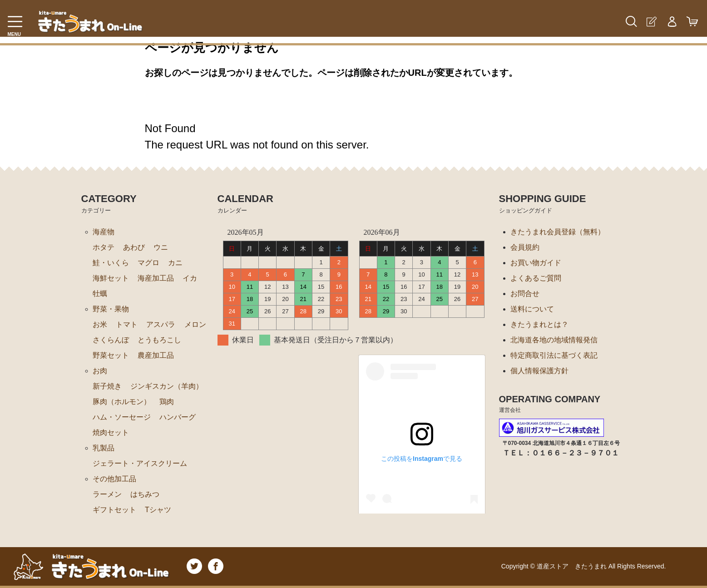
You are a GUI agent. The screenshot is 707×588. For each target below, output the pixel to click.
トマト (127, 324)
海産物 (104, 232)
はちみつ (145, 494)
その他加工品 (114, 479)
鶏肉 (167, 402)
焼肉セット (111, 432)
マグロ (148, 263)
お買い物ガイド (536, 263)
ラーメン (107, 494)
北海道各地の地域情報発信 (554, 340)
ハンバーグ (178, 417)
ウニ (161, 247)
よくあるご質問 (536, 278)
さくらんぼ (111, 340)
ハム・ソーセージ (122, 417)
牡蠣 (100, 294)
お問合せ (525, 294)
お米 (100, 324)
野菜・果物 (111, 309)
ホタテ (104, 247)
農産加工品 (156, 355)
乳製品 (104, 448)
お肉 (100, 371)
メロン (195, 324)
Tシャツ (158, 510)
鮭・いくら (111, 263)
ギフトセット (114, 510)
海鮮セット (111, 278)
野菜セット (111, 355)
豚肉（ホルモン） (122, 402)
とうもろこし (159, 340)
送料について (532, 309)
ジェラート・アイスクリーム (140, 463)
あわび (134, 247)
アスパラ (161, 324)
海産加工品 (156, 278)
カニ (175, 263)
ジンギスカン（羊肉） (167, 386)
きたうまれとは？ (539, 324)
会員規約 (525, 247)
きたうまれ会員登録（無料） (558, 232)
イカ (190, 278)
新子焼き (107, 386)
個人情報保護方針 (539, 371)
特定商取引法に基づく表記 (554, 355)
